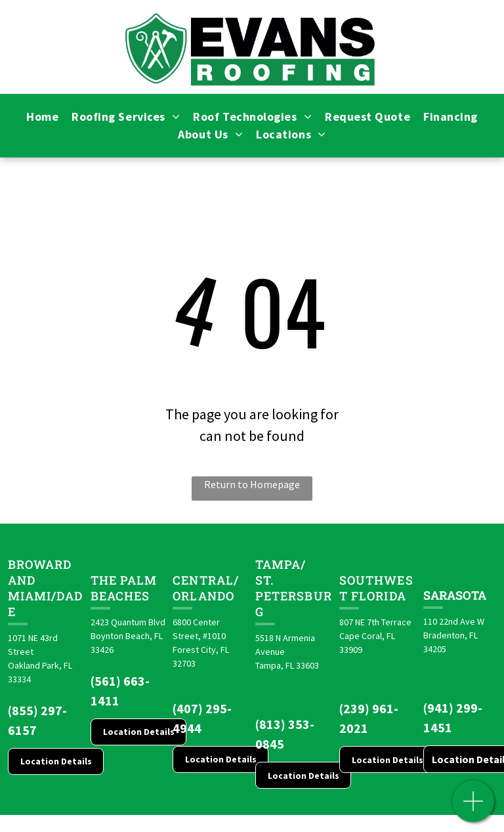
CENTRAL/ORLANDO (206, 588)
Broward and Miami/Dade (45, 588)
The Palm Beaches (124, 588)
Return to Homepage (252, 484)
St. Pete (272, 588)
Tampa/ (281, 564)
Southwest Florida (376, 588)
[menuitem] (42, 116)
